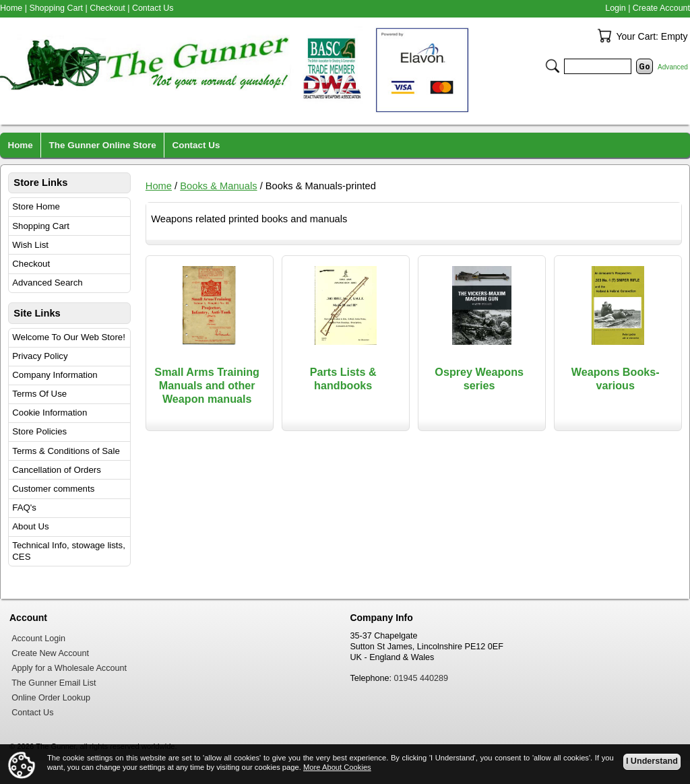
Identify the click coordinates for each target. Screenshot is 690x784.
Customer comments (53, 489)
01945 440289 (421, 678)
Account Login (38, 639)
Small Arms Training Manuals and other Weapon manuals (207, 386)
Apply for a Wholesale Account (69, 668)
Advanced (673, 67)
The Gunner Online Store (103, 145)
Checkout (31, 264)
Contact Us (153, 8)
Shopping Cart (41, 226)
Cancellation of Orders (57, 470)
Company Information (55, 375)
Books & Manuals (218, 186)
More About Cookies (337, 767)
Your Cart (604, 36)
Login (615, 8)
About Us (30, 526)
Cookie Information (50, 413)
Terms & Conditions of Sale (66, 451)
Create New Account (50, 653)
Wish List (30, 245)
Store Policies (39, 431)
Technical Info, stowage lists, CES (69, 551)
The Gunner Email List (54, 683)
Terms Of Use (39, 394)
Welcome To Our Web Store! (69, 337)
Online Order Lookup (51, 698)
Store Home (36, 206)
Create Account (661, 8)
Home (159, 186)
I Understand (652, 761)
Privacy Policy (40, 356)
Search (553, 66)
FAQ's (24, 508)
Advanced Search (47, 283)
